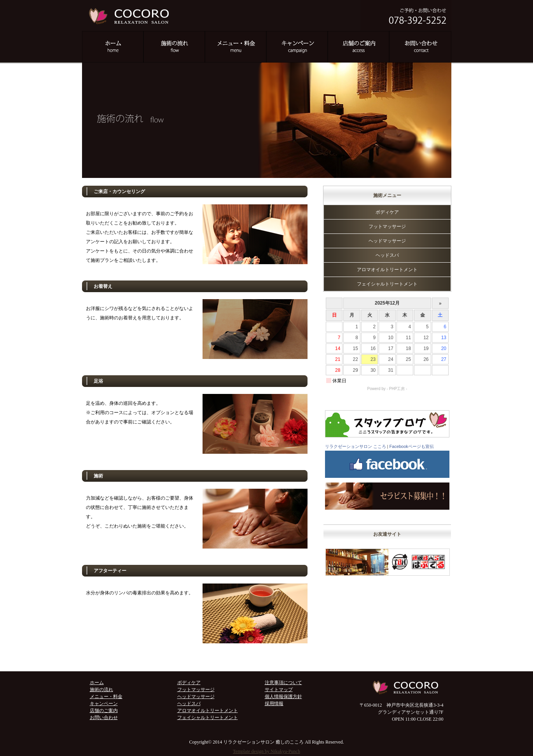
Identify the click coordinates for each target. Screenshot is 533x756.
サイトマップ (279, 690)
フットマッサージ (387, 226)
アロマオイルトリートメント (387, 270)
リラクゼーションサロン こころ (356, 446)
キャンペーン (104, 704)
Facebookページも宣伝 (412, 446)
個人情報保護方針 (283, 697)
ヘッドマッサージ (387, 241)
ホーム (97, 683)
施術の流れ (101, 690)
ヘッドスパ (387, 255)
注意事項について (283, 683)
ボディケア (387, 212)
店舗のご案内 (104, 711)
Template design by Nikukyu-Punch (266, 751)
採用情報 (274, 704)
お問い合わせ (104, 718)
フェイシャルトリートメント (387, 284)
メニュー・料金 (106, 697)
